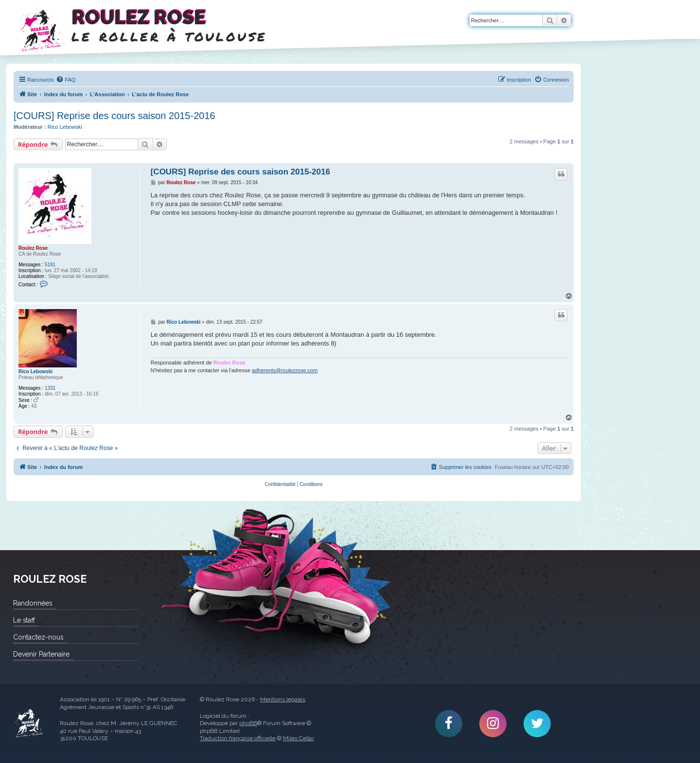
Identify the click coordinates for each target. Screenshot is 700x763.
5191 (50, 265)
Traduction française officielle (238, 738)
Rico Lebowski (65, 127)
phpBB (248, 723)
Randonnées (33, 603)
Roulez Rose (33, 248)
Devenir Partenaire (41, 654)
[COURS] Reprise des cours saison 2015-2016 (114, 116)
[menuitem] (66, 80)
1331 (50, 388)
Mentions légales (283, 699)
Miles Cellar (298, 738)
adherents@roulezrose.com (285, 370)
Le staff (24, 620)
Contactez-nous (38, 637)
